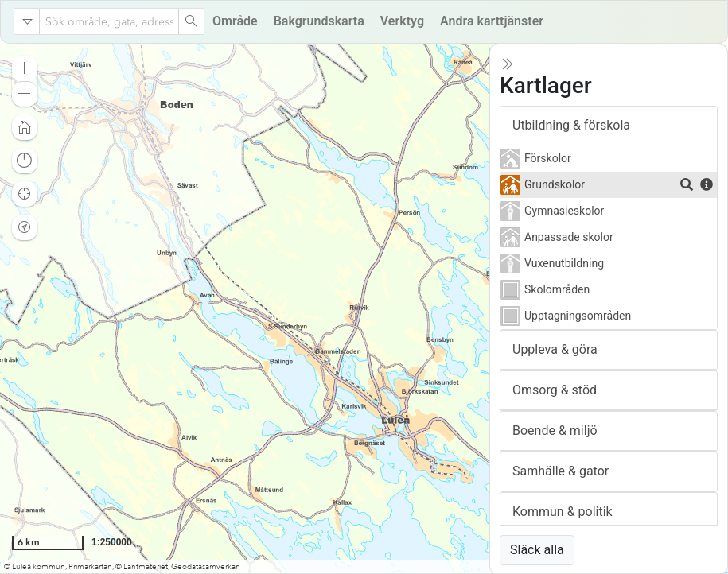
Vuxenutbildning (564, 263)
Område (235, 21)
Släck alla (537, 550)
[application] (364, 308)
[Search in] (27, 21)
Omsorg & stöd (555, 390)
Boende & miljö (555, 430)
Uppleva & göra (555, 349)
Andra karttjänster (492, 21)
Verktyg (402, 21)
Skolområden (557, 289)
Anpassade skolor (569, 237)
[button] (25, 68)
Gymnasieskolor (564, 211)
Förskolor (548, 158)
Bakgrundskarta (319, 21)
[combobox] (109, 21)
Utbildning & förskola (571, 125)
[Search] (191, 21)
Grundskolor (555, 184)
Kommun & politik (563, 512)
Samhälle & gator (561, 471)
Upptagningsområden (578, 316)
